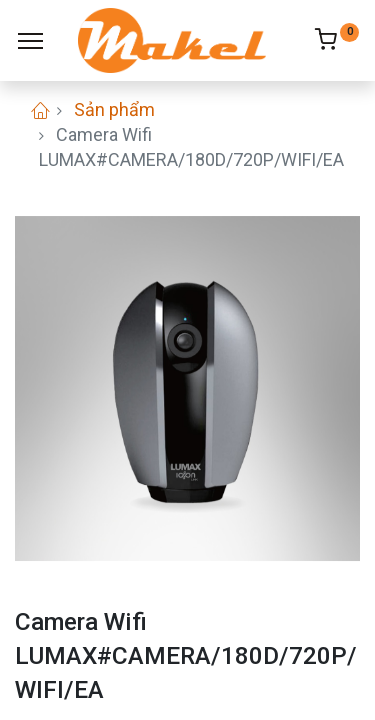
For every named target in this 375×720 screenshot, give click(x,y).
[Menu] (30, 41)
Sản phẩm (114, 109)
